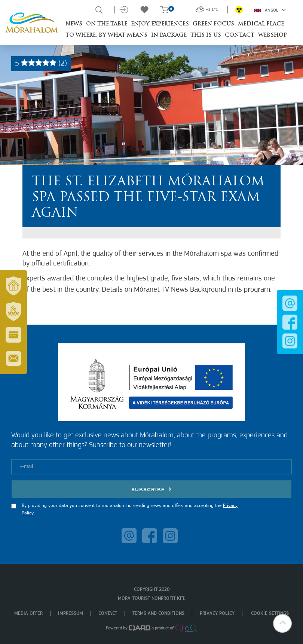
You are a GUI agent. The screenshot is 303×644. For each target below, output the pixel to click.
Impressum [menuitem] (71, 613)
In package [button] (169, 35)
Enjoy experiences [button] (160, 24)
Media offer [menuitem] (28, 613)
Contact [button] (240, 35)
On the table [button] (107, 24)
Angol (270, 10)
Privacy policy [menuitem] (217, 613)
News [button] (74, 24)
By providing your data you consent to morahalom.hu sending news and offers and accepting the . (130, 509)
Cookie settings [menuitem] (270, 613)
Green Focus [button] (213, 24)
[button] (282, 623)
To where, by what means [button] (106, 35)
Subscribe (151, 489)
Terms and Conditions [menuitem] (158, 613)
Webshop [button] (273, 35)
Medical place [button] (261, 24)
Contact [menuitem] (108, 613)
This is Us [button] (206, 35)
